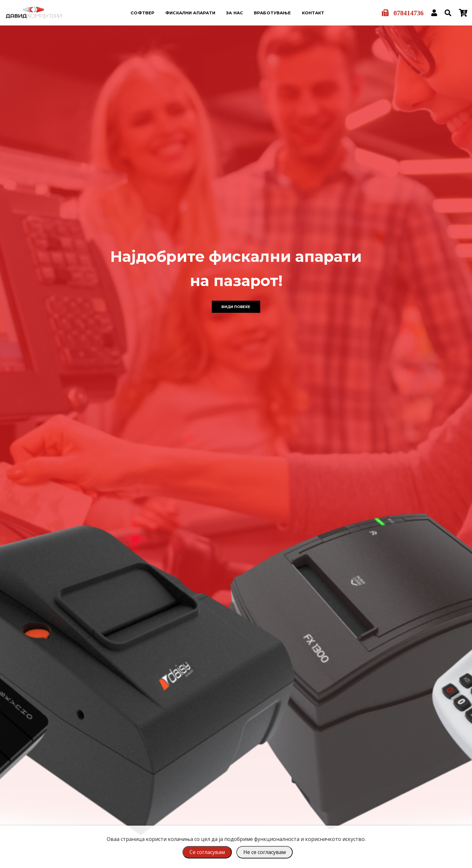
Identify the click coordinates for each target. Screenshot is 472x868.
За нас (235, 13)
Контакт (313, 13)
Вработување (272, 13)
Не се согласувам (265, 852)
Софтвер (143, 13)
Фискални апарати (190, 13)
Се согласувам (207, 852)
